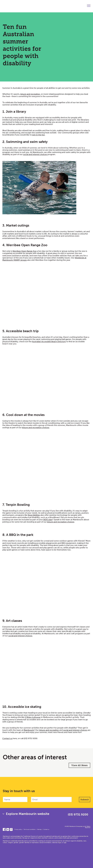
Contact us (7, 738)
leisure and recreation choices (36, 428)
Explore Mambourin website (28, 814)
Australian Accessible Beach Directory (49, 342)
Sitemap (39, 829)
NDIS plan (48, 520)
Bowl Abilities (34, 515)
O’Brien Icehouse (33, 717)
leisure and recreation (30, 94)
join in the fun (39, 135)
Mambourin (29, 730)
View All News (79, 765)
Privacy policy (18, 829)
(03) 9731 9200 (31, 738)
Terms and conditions (29, 829)
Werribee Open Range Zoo (24, 251)
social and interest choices (35, 154)
